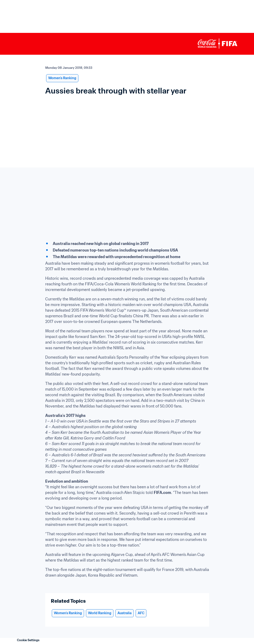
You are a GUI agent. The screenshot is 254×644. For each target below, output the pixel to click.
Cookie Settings (28, 640)
